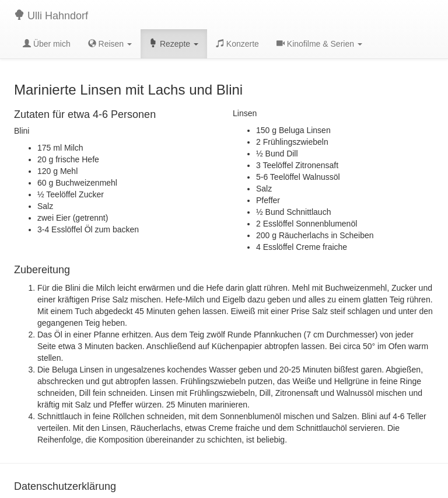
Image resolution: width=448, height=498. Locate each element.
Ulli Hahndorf (51, 15)
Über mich (47, 44)
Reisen (110, 44)
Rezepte (174, 44)
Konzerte (237, 44)
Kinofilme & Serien (319, 44)
